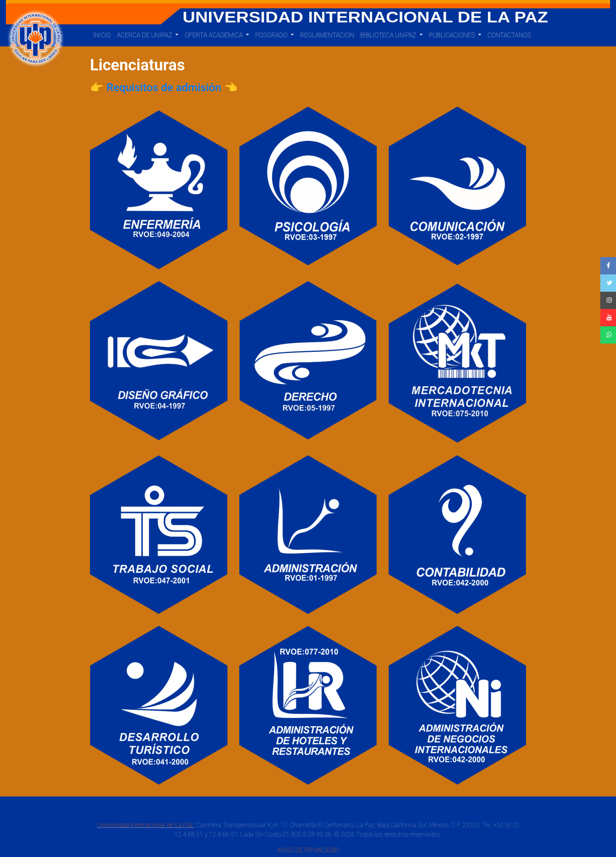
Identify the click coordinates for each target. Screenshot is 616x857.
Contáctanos (509, 35)
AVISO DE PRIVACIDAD (308, 850)
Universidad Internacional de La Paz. (146, 825)
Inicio (102, 35)
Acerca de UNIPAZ (145, 35)
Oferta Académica (214, 35)
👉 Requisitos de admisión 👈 (164, 87)
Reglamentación (327, 35)
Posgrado (272, 35)
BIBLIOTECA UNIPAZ (389, 35)
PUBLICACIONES (453, 35)
